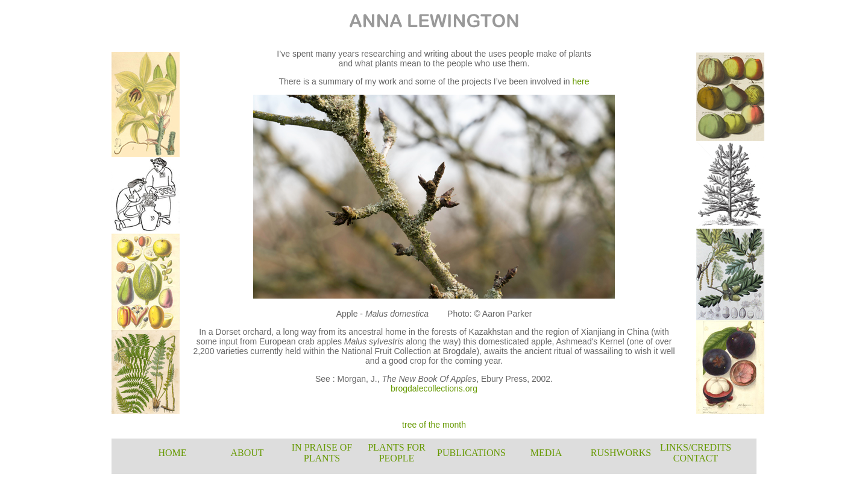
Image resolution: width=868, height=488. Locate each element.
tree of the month (434, 425)
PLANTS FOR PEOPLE (397, 453)
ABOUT (247, 453)
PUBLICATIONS (471, 453)
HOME (172, 453)
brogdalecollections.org (434, 388)
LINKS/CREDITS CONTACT (696, 453)
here (581, 81)
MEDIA (546, 453)
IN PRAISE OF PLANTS (322, 453)
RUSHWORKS (621, 453)
